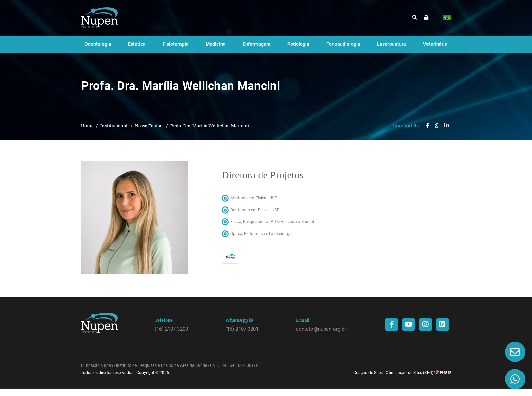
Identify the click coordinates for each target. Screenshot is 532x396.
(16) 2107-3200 (171, 336)
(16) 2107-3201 (242, 336)
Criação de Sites (368, 380)
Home (87, 133)
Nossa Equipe (149, 133)
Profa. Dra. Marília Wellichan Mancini (210, 133)
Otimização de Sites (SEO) (410, 380)
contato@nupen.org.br (321, 336)
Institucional (114, 133)
